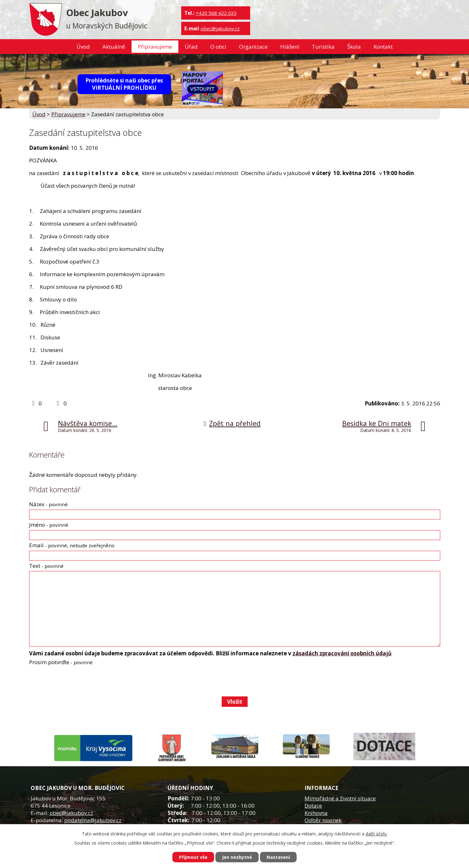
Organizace (253, 47)
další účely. (376, 834)
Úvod (83, 47)
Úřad (191, 47)
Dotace (313, 806)
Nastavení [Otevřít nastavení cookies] (278, 857)
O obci (218, 47)
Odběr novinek (323, 820)
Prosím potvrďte (61, 662)
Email (72, 545)
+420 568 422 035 (216, 13)
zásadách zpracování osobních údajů (342, 653)
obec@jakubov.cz (220, 28)
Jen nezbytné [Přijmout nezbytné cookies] (237, 857)
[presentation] (77, 681)
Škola (354, 47)
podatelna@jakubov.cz (93, 820)
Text (46, 566)
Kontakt (383, 47)
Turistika (323, 47)
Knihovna (316, 813)
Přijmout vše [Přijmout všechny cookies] (193, 857)
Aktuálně (114, 47)
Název (48, 504)
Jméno (49, 525)
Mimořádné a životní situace (340, 798)
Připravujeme (155, 47)
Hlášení (290, 47)
